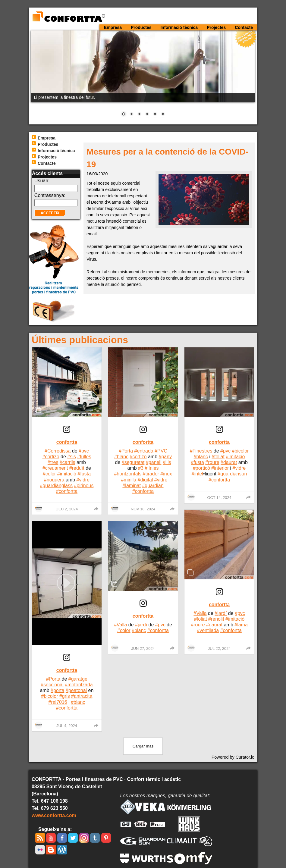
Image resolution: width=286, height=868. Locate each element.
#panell (154, 462)
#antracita (82, 696)
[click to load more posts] (143, 746)
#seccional (52, 685)
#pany (165, 457)
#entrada (144, 451)
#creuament (55, 468)
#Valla (120, 625)
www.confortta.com (54, 815)
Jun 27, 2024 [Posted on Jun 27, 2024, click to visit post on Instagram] (143, 649)
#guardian (153, 486)
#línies (152, 468)
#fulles (84, 457)
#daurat (229, 462)
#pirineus (84, 486)
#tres (53, 462)
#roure (212, 462)
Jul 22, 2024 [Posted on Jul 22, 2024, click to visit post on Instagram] (219, 649)
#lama (241, 625)
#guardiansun (232, 474)
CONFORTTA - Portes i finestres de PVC (69, 17)
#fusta (84, 474)
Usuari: (42, 181)
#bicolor (49, 696)
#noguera (54, 480)
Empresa (113, 27)
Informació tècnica (179, 27)
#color (49, 474)
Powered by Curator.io (233, 757)
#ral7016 (58, 702)
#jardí (141, 625)
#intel (197, 474)
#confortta (67, 491)
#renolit (216, 619)
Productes (141, 27)
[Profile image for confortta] (39, 509)
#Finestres (201, 451)
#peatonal (76, 690)
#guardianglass (56, 486)
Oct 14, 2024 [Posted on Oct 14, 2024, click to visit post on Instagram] (219, 498)
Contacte (244, 27)
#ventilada (208, 630)
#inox (166, 474)
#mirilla (129, 480)
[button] (67, 583)
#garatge (78, 679)
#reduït (77, 468)
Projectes (216, 27)
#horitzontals (128, 474)
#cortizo (51, 457)
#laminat (131, 486)
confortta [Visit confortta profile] (67, 442)
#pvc (84, 451)
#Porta (53, 679)
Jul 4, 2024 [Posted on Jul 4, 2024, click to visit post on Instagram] (67, 726)
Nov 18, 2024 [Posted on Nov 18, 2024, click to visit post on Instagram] (143, 509)
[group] (96, 509)
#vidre (83, 480)
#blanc (78, 702)
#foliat (218, 457)
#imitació (67, 474)
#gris (65, 696)
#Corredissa (58, 451)
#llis (167, 462)
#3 (141, 468)
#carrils (68, 462)
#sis (71, 457)
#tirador (151, 474)
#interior (220, 468)
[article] (67, 431)
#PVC (161, 451)
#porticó (201, 468)
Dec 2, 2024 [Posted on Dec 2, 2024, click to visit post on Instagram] (67, 509)
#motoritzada (79, 685)
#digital (145, 480)
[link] (67, 430)
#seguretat (133, 462)
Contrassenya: (50, 195)
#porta (57, 690)
